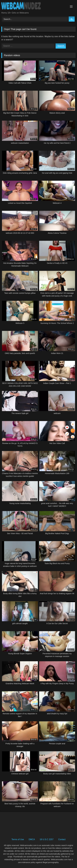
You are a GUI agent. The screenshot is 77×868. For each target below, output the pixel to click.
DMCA (32, 839)
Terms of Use (18, 839)
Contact (62, 839)
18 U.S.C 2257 (47, 839)
